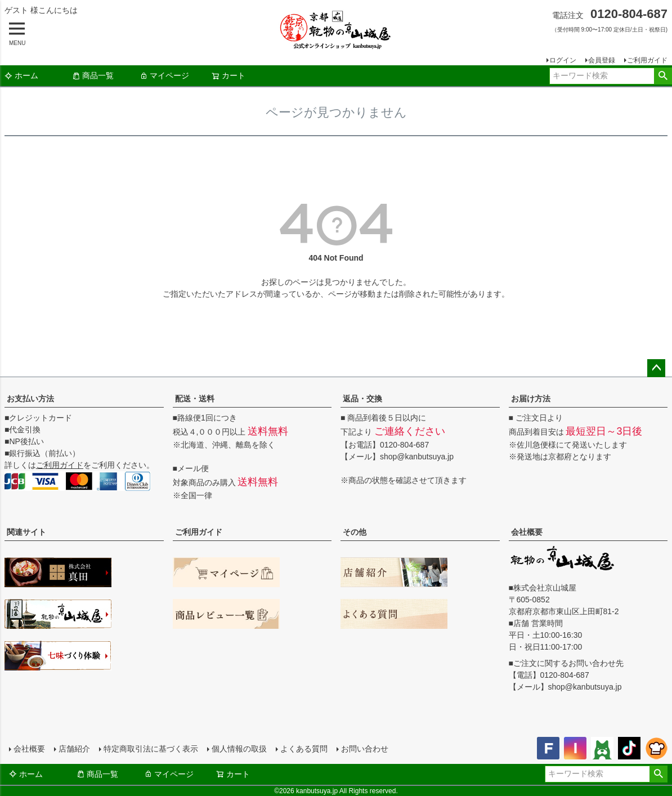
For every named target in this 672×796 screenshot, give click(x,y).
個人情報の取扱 (239, 749)
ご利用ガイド (647, 60)
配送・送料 (195, 399)
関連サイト (26, 532)
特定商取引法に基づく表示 (151, 749)
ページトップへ (656, 368)
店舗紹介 (74, 749)
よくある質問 (304, 749)
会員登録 (602, 60)
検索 (663, 76)
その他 (355, 532)
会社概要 (527, 532)
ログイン (563, 60)
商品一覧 (93, 75)
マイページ (164, 75)
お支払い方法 (30, 399)
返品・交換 (362, 399)
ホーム (21, 75)
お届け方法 (531, 399)
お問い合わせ (365, 749)
